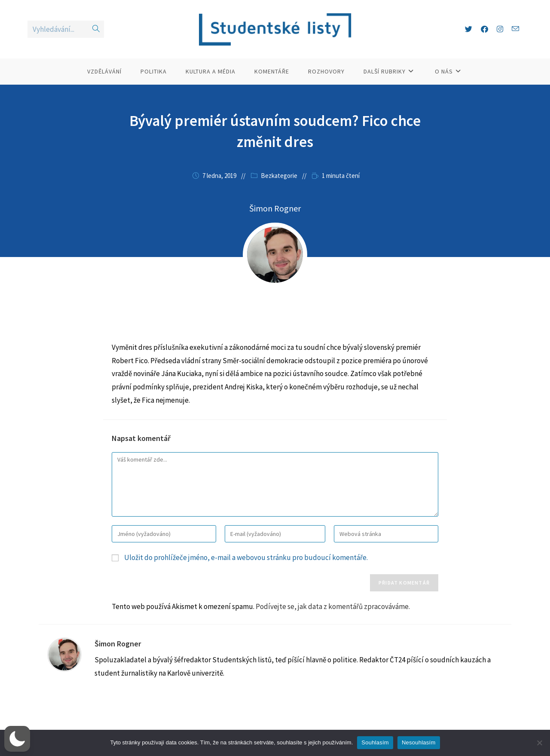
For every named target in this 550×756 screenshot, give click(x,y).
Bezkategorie (279, 176)
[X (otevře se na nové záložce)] (469, 29)
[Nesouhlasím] (539, 743)
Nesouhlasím (419, 742)
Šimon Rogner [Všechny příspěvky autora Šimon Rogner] (275, 208)
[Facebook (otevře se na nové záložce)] (484, 29)
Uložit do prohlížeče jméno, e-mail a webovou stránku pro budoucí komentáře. (246, 557)
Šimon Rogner (118, 644)
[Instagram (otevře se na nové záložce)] (500, 29)
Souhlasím (375, 742)
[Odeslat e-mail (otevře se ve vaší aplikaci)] (515, 29)
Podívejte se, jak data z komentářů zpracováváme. (333, 606)
